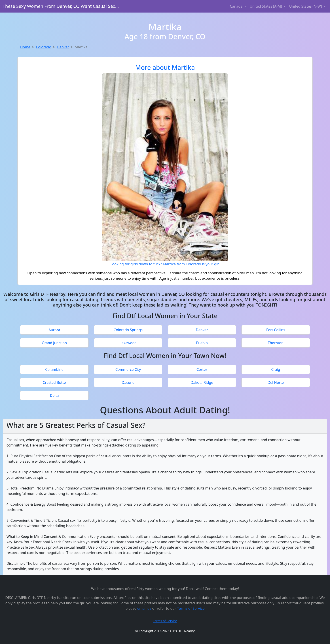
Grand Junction (54, 343)
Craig (276, 369)
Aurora (54, 330)
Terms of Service (191, 608)
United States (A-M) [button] (266, 6)
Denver (63, 47)
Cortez (202, 369)
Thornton (276, 343)
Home (25, 47)
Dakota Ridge (202, 382)
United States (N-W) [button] (306, 6)
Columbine (54, 369)
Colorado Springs (128, 330)
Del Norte (276, 382)
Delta (54, 395)
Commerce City (128, 369)
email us (144, 608)
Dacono (128, 382)
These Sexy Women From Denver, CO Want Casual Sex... (61, 6)
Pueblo (202, 343)
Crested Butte (54, 382)
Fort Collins (276, 330)
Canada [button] (237, 6)
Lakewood (128, 343)
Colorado (44, 47)
